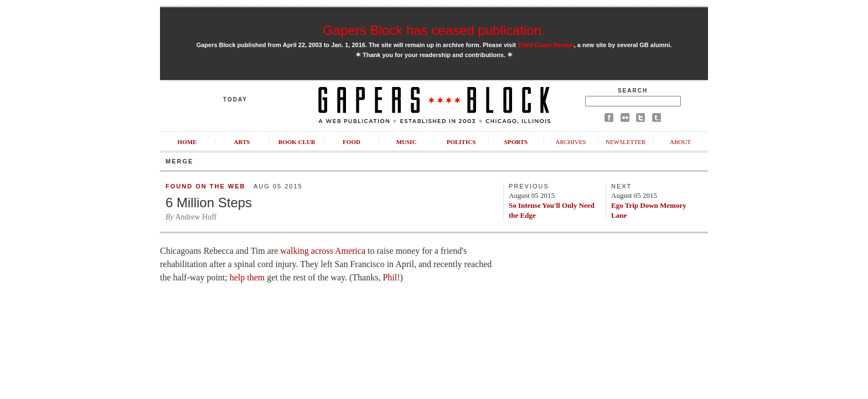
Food (352, 142)
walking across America (323, 251)
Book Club (297, 142)
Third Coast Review (546, 45)
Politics (461, 142)
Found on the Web (205, 186)
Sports (516, 142)
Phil (390, 277)
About (680, 142)
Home (187, 142)
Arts (242, 142)
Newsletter (626, 142)
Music (407, 142)
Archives (570, 142)
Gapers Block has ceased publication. (434, 30)
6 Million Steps (209, 203)
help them (247, 277)
